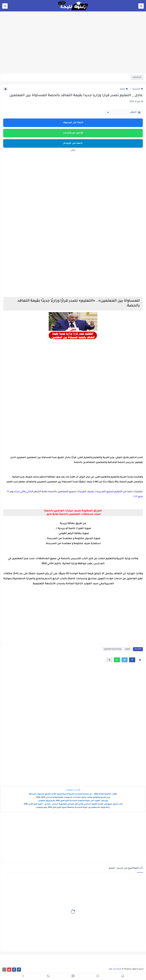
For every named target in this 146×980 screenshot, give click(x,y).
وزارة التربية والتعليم (113, 649)
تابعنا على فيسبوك (73, 123)
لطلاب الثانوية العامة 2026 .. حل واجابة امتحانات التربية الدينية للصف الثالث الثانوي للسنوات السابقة (73, 794)
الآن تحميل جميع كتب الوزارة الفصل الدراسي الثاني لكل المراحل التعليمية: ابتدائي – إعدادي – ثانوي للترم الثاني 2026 (73, 804)
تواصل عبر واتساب (73, 133)
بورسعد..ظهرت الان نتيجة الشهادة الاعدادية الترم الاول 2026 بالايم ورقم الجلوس (73, 801)
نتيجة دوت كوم (115, 969)
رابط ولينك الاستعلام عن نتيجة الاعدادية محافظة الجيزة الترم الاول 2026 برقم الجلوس (73, 808)
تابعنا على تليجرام (73, 143)
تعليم (124, 89)
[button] (132, 660)
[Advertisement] (73, 50)
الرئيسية (138, 89)
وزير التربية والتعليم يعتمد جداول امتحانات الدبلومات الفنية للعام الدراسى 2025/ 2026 (73, 798)
